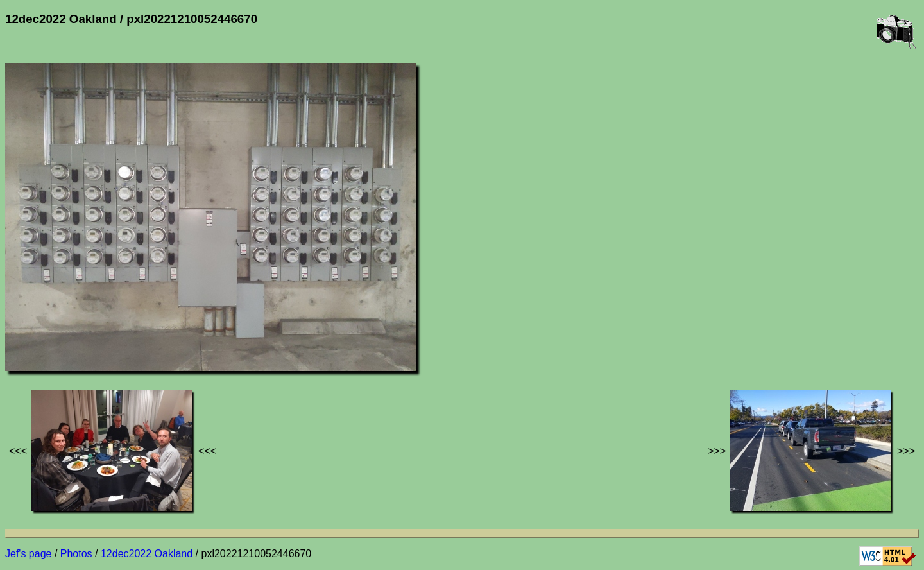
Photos (76, 554)
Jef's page (28, 554)
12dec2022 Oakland (147, 554)
